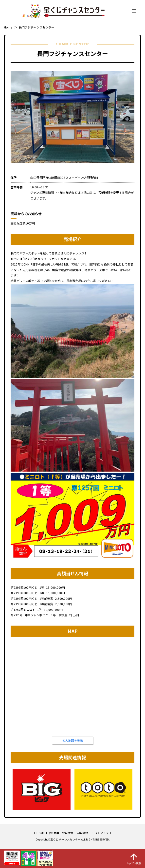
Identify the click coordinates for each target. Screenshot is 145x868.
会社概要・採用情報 (61, 833)
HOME (40, 833)
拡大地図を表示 (72, 740)
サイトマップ (100, 833)
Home (8, 27)
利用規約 (83, 833)
